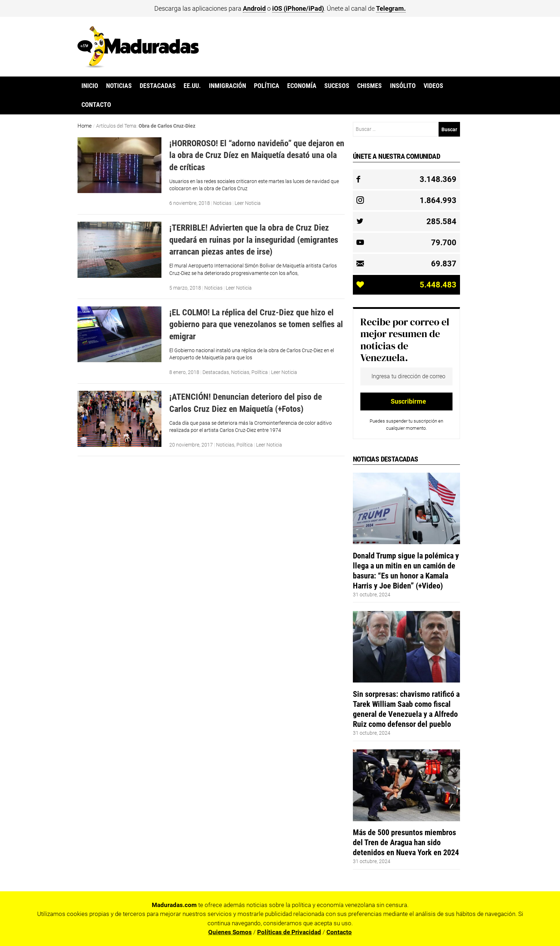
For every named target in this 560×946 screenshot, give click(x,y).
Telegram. (391, 8)
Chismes (369, 86)
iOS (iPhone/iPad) (298, 8)
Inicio (90, 86)
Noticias (119, 86)
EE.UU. (192, 86)
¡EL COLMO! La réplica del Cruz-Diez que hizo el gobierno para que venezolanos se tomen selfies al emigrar (256, 324)
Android (254, 8)
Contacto (96, 105)
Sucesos (337, 86)
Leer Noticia (248, 203)
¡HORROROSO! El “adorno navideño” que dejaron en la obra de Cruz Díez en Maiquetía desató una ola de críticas (257, 155)
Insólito (403, 86)
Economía (302, 86)
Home (85, 126)
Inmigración (227, 86)
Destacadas (158, 86)
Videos (433, 86)
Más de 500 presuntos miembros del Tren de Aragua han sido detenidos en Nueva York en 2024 (406, 842)
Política (267, 86)
